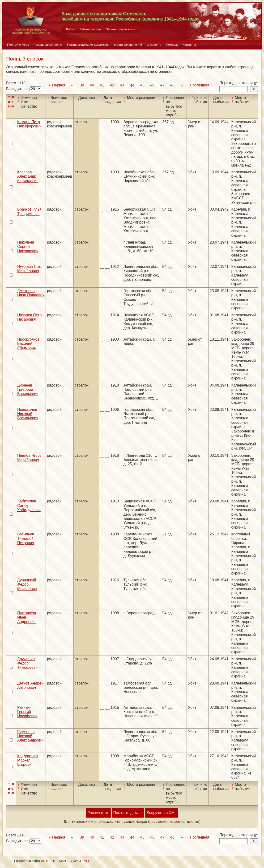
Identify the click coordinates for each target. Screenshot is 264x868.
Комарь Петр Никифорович (29, 124)
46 (152, 85)
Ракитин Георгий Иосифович (27, 712)
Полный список (18, 45)
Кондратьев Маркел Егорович (28, 760)
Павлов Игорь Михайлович (29, 458)
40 (92, 85)
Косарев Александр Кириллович (28, 176)
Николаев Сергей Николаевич (28, 247)
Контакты (189, 45)
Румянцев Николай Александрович (31, 736)
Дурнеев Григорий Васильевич (28, 390)
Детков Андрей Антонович (30, 685)
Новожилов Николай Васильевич (28, 414)
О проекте (154, 45)
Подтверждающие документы (88, 45)
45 (142, 85)
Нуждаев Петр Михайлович (30, 269)
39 (82, 85)
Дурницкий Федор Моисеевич (27, 584)
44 (132, 86)
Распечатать (98, 813)
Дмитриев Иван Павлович (31, 293)
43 (122, 85)
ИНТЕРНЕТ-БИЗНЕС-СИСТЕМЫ (65, 861)
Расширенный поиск (48, 45)
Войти (70, 29)
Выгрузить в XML (162, 813)
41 (102, 85)
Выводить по (18, 89)
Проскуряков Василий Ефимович (28, 344)
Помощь (172, 45)
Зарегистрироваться (121, 29)
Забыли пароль (90, 29)
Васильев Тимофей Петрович (26, 538)
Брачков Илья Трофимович (29, 211)
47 (162, 85)
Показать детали (128, 813)
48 (172, 85)
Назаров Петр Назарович (29, 317)
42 (112, 85)
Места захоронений (128, 45)
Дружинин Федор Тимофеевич (28, 663)
